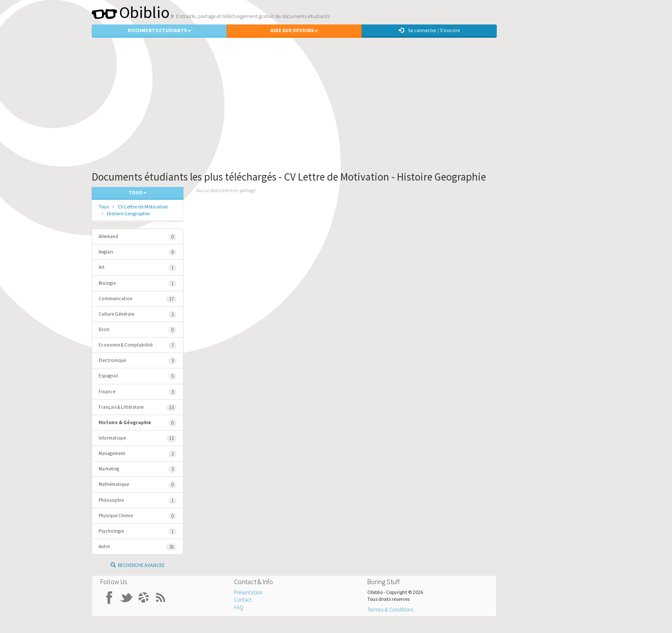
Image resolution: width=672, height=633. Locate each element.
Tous (104, 206)
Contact (243, 600)
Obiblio (131, 12)
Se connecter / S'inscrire (429, 30)
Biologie (138, 284)
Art (138, 268)
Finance (138, 392)
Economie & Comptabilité (138, 345)
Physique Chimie (138, 516)
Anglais (138, 252)
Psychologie (138, 532)
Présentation (248, 592)
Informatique (138, 439)
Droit (138, 330)
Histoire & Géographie (138, 423)
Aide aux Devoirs (294, 30)
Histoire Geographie (128, 213)
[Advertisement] (336, 102)
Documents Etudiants (159, 30)
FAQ (239, 607)
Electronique (138, 361)
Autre (138, 547)
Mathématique (138, 485)
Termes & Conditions (390, 610)
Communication (138, 299)
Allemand (138, 237)
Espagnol (138, 376)
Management (138, 454)
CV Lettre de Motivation (143, 206)
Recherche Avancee (138, 565)
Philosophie (138, 501)
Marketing (138, 469)
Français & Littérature (138, 408)
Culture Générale (138, 315)
